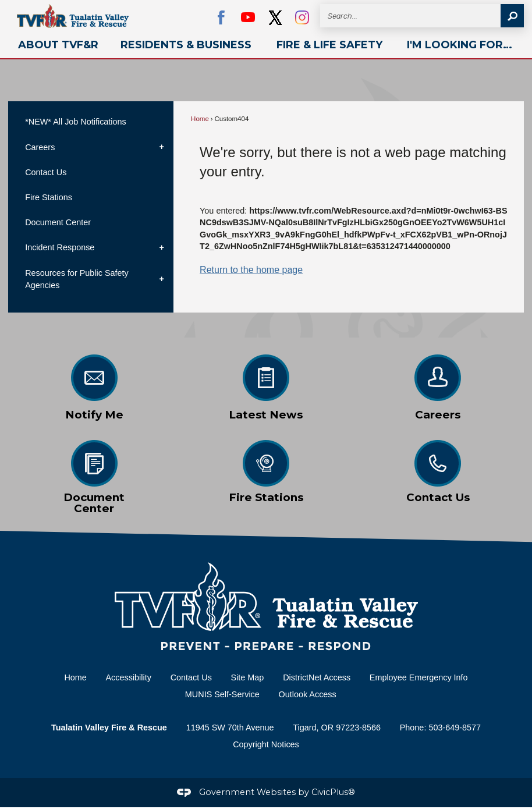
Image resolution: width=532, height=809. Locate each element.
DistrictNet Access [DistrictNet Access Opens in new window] (317, 677)
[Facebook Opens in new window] (221, 17)
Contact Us (46, 172)
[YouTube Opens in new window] (248, 17)
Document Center (58, 222)
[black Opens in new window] (275, 17)
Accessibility (129, 677)
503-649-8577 (455, 728)
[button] (512, 16)
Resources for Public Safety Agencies (77, 279)
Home (200, 119)
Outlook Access (308, 694)
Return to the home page (251, 270)
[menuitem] (58, 45)
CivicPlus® (333, 792)
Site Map (248, 677)
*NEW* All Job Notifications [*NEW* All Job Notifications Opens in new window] (76, 122)
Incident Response (60, 247)
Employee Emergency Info (419, 677)
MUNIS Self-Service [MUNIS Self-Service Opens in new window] (222, 694)
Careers (40, 147)
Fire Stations (49, 197)
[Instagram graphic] (302, 17)
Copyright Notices (266, 744)
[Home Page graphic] (266, 606)
